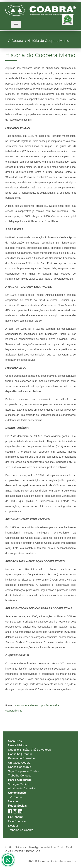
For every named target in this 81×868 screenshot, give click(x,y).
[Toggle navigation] (16, 25)
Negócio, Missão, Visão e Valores (29, 750)
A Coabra (16, 41)
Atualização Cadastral (22, 788)
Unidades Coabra (19, 763)
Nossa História (17, 745)
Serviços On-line (19, 784)
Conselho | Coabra (20, 754)
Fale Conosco (17, 821)
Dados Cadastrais (19, 767)
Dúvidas (13, 826)
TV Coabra (15, 797)
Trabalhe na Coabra (21, 830)
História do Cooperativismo (48, 41)
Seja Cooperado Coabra (24, 771)
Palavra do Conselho (21, 758)
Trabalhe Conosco (20, 775)
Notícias (13, 801)
